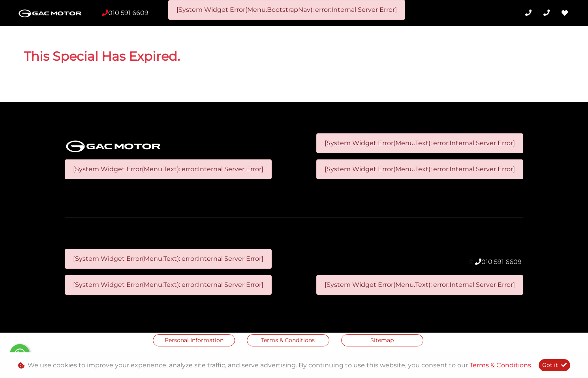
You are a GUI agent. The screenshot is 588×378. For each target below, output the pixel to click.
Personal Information (194, 340)
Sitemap (382, 340)
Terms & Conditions (288, 340)
